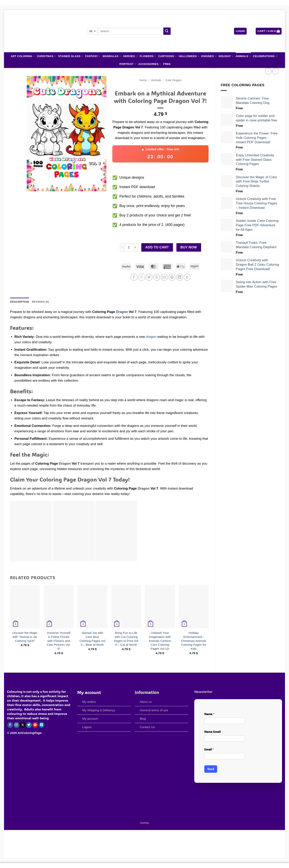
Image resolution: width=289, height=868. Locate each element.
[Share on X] (142, 277)
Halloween (189, 56)
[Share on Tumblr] (187, 277)
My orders (89, 702)
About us (146, 702)
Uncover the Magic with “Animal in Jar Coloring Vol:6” (25, 637)
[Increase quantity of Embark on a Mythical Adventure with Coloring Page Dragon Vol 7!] (135, 247)
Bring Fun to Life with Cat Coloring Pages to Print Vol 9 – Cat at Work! (126, 639)
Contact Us (147, 727)
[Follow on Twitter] (29, 725)
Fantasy (93, 56)
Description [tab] (20, 302)
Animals (243, 56)
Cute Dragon (174, 80)
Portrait (128, 64)
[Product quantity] (129, 247)
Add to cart (157, 247)
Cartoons (167, 56)
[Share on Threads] (157, 277)
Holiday (226, 56)
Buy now (189, 247)
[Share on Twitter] (149, 277)
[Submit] (167, 31)
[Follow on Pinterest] (35, 725)
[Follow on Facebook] (10, 725)
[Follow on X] (23, 725)
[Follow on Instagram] (17, 725)
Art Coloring (23, 56)
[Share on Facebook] (134, 277)
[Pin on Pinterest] (172, 277)
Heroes (130, 56)
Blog (143, 719)
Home (143, 80)
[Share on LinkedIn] (180, 277)
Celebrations (265, 56)
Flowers (148, 56)
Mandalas (112, 56)
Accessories (150, 64)
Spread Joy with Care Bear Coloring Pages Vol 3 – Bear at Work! (92, 639)
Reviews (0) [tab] (40, 302)
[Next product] (268, 71)
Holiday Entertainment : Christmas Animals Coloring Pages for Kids (194, 641)
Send (211, 769)
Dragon (122, 312)
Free (167, 64)
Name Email (212, 732)
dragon (151, 337)
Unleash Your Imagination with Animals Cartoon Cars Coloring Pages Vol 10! (160, 641)
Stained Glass (71, 56)
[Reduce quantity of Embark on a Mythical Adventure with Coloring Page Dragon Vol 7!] (122, 247)
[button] (240, 31)
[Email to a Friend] (164, 277)
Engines (209, 56)
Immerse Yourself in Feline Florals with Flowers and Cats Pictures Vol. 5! (59, 641)
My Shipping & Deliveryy (99, 710)
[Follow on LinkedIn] (42, 725)
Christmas (47, 56)
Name (209, 714)
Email (209, 749)
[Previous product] (275, 71)
